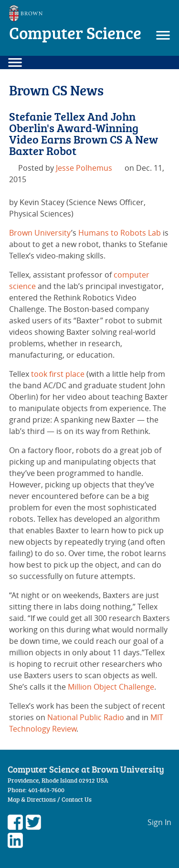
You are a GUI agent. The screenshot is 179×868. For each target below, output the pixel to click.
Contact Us (77, 799)
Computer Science (75, 33)
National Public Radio (86, 717)
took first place (58, 374)
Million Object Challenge (111, 687)
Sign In (159, 822)
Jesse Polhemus (84, 168)
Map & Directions (32, 799)
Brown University (40, 233)
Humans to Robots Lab (120, 233)
